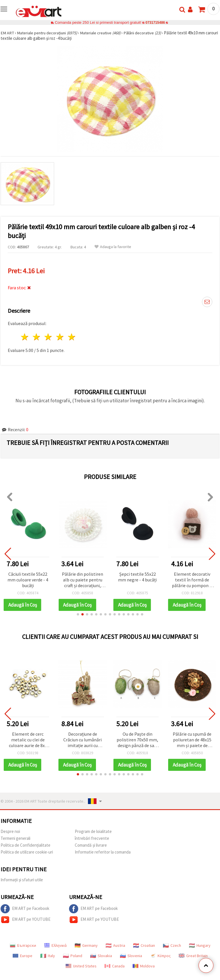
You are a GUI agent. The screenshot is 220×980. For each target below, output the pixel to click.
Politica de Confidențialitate (25, 845)
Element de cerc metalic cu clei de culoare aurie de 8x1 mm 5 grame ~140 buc (28, 740)
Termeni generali (15, 838)
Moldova (144, 966)
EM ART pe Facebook (25, 909)
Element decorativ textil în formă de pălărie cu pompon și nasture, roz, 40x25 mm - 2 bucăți (192, 580)
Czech (172, 945)
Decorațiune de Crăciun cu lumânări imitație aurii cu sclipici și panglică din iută (83, 740)
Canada (115, 966)
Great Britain (193, 956)
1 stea (25, 337)
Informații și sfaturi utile (22, 880)
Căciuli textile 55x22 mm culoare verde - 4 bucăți (28, 580)
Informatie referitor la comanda (103, 852)
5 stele (72, 337)
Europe (22, 956)
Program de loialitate (93, 831)
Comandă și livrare (91, 845)
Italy (48, 956)
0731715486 (155, 22)
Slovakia (101, 956)
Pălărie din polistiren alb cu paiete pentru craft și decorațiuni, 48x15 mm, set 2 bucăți (82, 580)
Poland (73, 956)
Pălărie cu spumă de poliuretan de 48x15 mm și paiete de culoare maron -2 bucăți (192, 740)
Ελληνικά (55, 945)
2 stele (37, 337)
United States (81, 966)
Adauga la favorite (113, 247)
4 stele (60, 337)
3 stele (49, 337)
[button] (78, 614)
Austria (115, 945)
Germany (86, 945)
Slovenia (131, 956)
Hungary (200, 945)
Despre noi (10, 831)
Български (23, 945)
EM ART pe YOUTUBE (25, 920)
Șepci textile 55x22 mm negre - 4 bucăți (137, 577)
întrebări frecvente (92, 838)
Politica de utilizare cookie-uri (27, 852)
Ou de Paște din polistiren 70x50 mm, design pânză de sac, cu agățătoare (137, 740)
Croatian (144, 945)
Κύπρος (160, 956)
